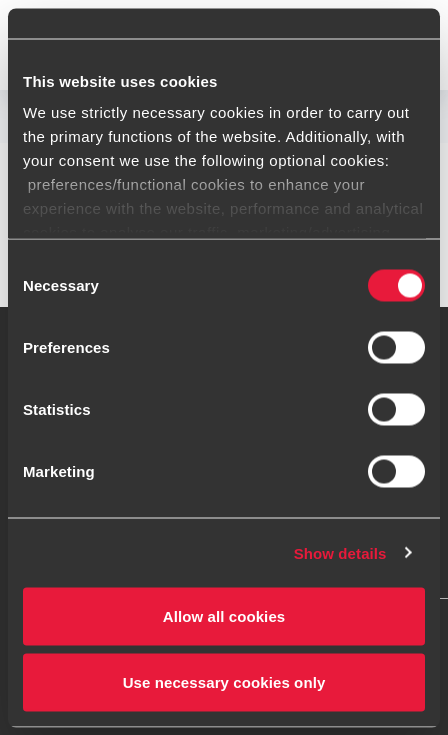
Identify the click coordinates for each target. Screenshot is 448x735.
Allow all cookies (224, 616)
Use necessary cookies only (224, 681)
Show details (340, 552)
